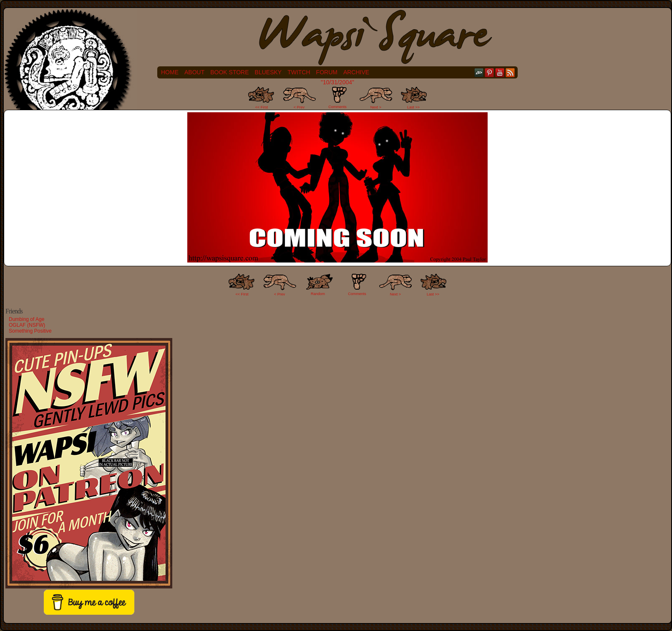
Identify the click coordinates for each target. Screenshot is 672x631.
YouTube (500, 72)
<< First (262, 107)
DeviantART (479, 72)
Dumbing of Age (26, 319)
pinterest (490, 72)
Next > (376, 107)
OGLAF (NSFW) (27, 325)
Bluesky (268, 72)
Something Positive (30, 331)
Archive (356, 72)
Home (170, 72)
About (194, 72)
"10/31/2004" (337, 82)
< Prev (299, 107)
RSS (510, 72)
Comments (337, 98)
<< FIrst (242, 294)
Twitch (299, 72)
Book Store (229, 72)
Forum (327, 72)
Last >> (413, 107)
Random (318, 294)
